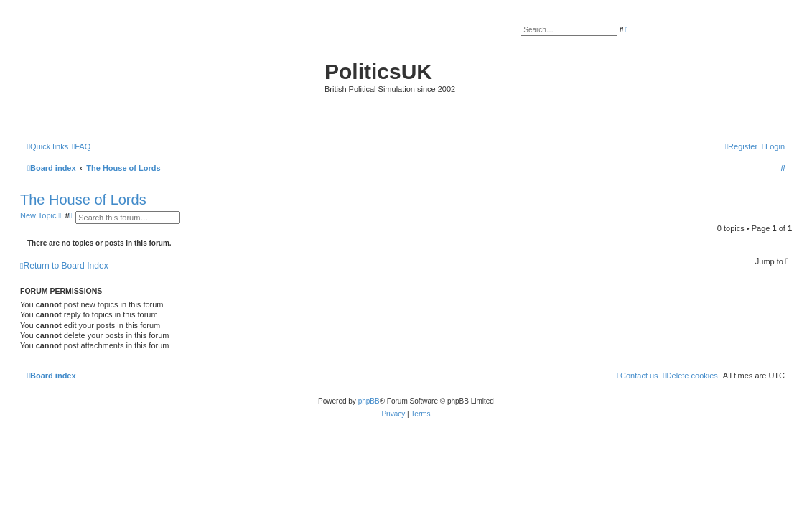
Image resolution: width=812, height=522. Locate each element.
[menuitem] (81, 146)
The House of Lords (83, 200)
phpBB (369, 401)
